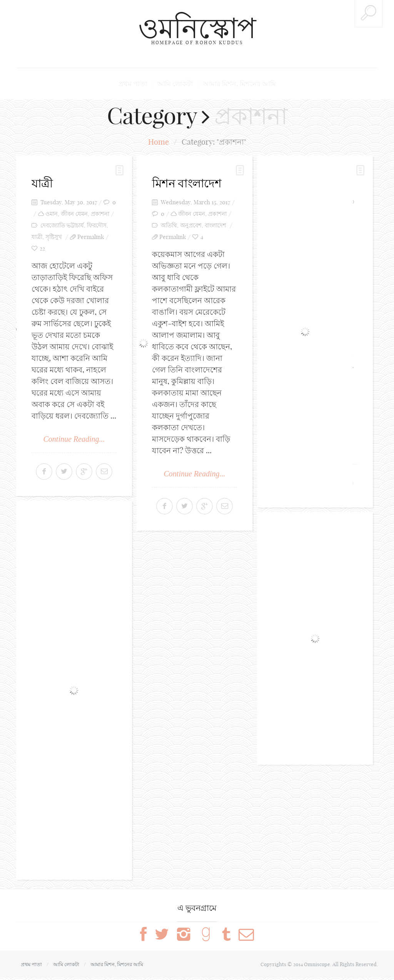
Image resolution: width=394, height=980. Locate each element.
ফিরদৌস (97, 225)
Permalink (91, 237)
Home (159, 142)
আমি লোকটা (175, 84)
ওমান (52, 214)
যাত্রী (42, 183)
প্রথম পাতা (133, 84)
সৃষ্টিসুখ (54, 237)
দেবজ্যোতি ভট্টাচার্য (62, 225)
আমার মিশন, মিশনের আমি (239, 84)
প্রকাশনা (100, 214)
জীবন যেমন (74, 214)
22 (42, 248)
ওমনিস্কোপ (197, 28)
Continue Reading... (74, 439)
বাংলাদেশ (215, 225)
